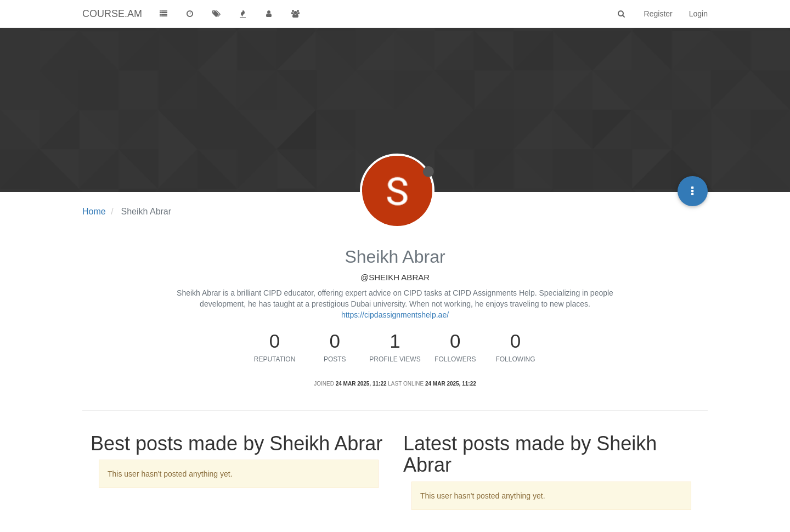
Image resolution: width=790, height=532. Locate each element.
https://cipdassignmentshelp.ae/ (395, 315)
